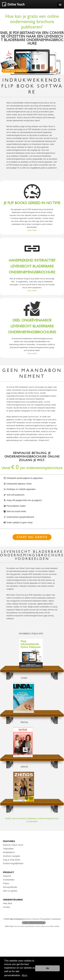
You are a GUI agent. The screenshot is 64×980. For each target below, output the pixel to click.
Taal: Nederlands (34, 923)
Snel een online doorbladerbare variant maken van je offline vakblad (37, 926)
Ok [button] (47, 968)
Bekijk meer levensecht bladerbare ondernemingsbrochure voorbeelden (32, 820)
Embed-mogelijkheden (13, 863)
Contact (6, 907)
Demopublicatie (10, 887)
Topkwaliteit (8, 849)
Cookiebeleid (56, 919)
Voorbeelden (9, 880)
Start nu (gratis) (15, 71)
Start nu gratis (32, 538)
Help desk (8, 903)
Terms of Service (33, 919)
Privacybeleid (45, 919)
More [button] (25, 975)
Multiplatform (9, 852)
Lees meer (32, 230)
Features (7, 876)
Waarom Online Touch (13, 845)
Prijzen (6, 883)
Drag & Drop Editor (12, 860)
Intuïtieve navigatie (12, 856)
